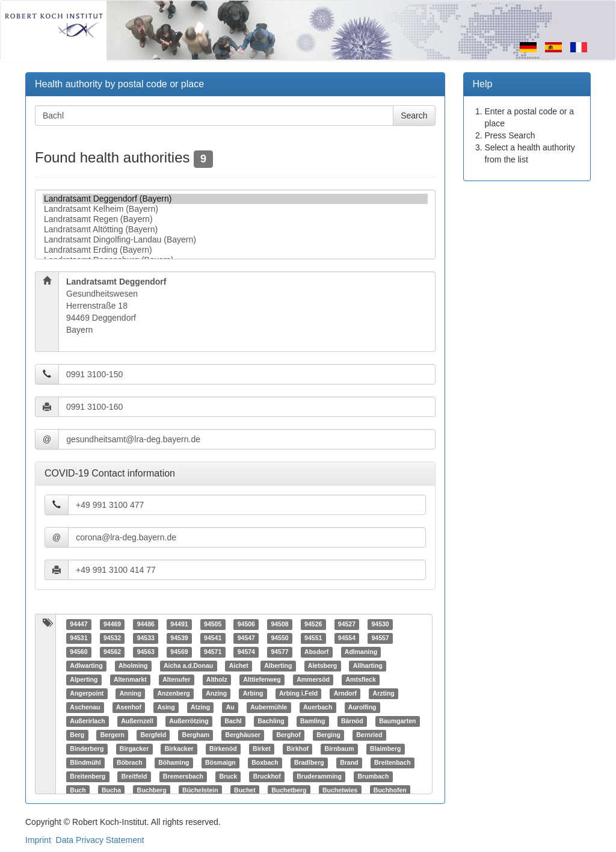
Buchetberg (289, 791)
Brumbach (373, 777)
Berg (77, 735)
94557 (380, 638)
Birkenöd (223, 749)
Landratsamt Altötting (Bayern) (235, 230)
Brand (349, 763)
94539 (179, 638)
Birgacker (134, 749)
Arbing (253, 694)
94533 (146, 638)
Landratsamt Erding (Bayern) (235, 250)
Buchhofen (390, 791)
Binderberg (87, 749)
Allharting (368, 666)
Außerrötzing (189, 721)
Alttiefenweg (262, 680)
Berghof (288, 735)
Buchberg (152, 791)
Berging (328, 735)
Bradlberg (309, 763)
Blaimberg (385, 749)
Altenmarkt (130, 680)
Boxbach (265, 763)
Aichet (239, 666)
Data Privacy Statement (100, 840)
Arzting (384, 694)
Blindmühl (85, 763)
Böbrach (130, 763)
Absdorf (316, 652)
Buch (78, 791)
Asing (166, 708)
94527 (347, 625)
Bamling (313, 721)
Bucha (111, 791)
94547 (246, 638)
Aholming (133, 666)
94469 (112, 625)
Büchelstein (200, 791)
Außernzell (137, 721)
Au (230, 708)
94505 (213, 625)
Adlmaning (361, 652)
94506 (246, 625)
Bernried (369, 735)
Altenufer (176, 680)
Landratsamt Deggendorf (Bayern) (235, 199)
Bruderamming (319, 777)
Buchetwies (340, 791)
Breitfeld (134, 777)
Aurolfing (362, 708)
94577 (279, 652)
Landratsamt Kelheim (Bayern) (235, 209)
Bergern (112, 735)
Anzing (216, 694)
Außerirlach (87, 721)
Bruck (228, 777)
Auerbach (318, 708)
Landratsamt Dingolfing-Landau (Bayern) (235, 240)
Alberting (278, 666)
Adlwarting (86, 666)
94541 (213, 638)
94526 (313, 625)
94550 (279, 638)
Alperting (84, 680)
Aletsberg (322, 666)
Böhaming (174, 763)
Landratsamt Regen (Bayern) (235, 219)
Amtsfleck (361, 680)
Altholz (217, 680)
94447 (79, 625)
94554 (347, 638)
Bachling (271, 721)
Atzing (200, 708)
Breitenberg (88, 777)
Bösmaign (220, 763)
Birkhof (297, 749)
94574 (246, 652)
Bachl (233, 721)
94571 (213, 652)
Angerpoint (87, 694)
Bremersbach (183, 777)
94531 (79, 638)
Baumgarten (397, 721)
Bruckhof (267, 777)
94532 (112, 638)
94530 (380, 625)
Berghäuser (243, 735)
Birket (262, 749)
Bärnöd (352, 721)
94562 (112, 652)
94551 (313, 638)
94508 (279, 625)
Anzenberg (173, 694)
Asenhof (129, 708)
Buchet (245, 791)
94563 (146, 652)
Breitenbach (393, 763)
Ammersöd (313, 680)
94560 (79, 652)
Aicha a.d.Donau (188, 666)
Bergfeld (153, 735)
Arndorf (346, 694)
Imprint (38, 840)
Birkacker (179, 749)
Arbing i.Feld (298, 694)
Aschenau (85, 708)
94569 (179, 652)
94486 (146, 625)
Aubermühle (269, 708)
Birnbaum (340, 749)
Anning (131, 694)
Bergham (196, 735)
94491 (179, 625)
